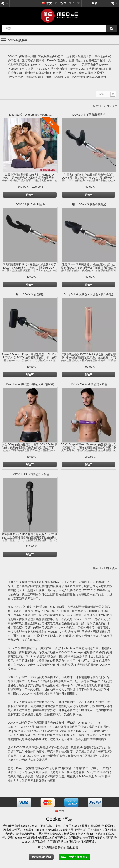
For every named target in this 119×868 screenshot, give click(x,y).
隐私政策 (73, 848)
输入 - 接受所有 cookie (74, 857)
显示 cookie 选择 (41, 857)
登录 (94, 3)
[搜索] (111, 29)
